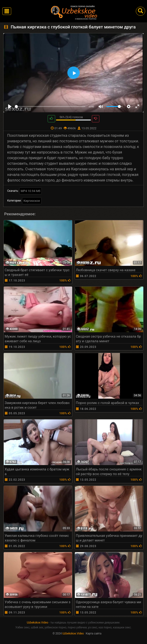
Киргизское (32, 201)
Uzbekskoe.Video (37, 623)
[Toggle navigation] (7, 11)
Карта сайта (94, 634)
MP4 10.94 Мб (31, 191)
